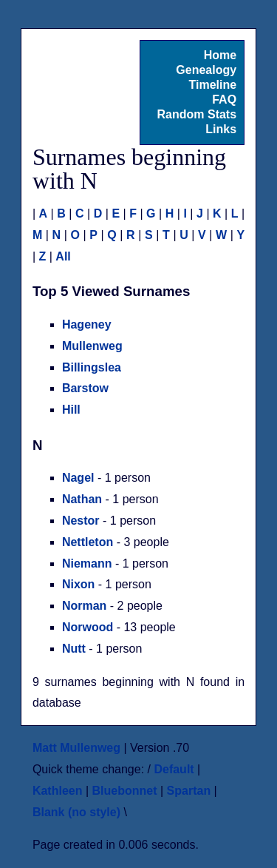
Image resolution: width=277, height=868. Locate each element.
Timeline (212, 85)
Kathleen (58, 791)
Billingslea (92, 367)
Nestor (81, 521)
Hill (71, 410)
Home (220, 55)
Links (221, 129)
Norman (84, 606)
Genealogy (206, 70)
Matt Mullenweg (76, 748)
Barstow (85, 388)
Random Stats (197, 114)
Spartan (189, 791)
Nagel (78, 478)
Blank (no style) (76, 812)
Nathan (82, 499)
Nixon (78, 584)
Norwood (88, 627)
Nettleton (88, 542)
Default (174, 769)
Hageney (87, 324)
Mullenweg (92, 346)
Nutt (74, 649)
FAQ (224, 100)
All (63, 256)
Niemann (87, 563)
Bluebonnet (125, 791)
